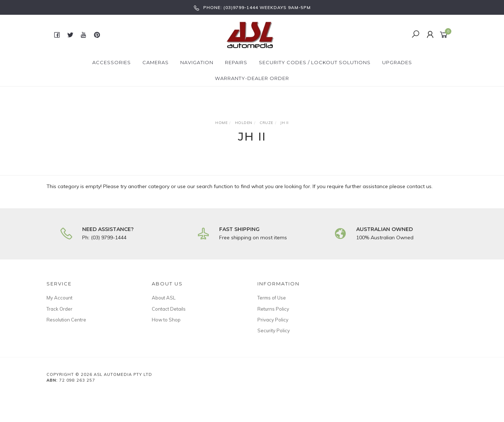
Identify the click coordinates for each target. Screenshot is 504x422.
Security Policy (274, 330)
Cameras (156, 62)
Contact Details (169, 309)
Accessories (112, 62)
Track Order (59, 309)
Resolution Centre (66, 320)
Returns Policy (273, 309)
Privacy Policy (273, 320)
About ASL (164, 298)
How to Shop (166, 320)
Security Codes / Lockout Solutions (315, 62)
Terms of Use (272, 298)
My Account (59, 298)
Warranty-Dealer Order (252, 78)
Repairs (236, 62)
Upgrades (397, 62)
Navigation (197, 62)
